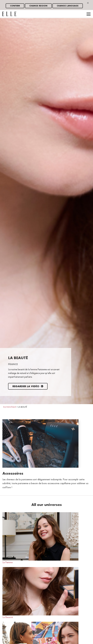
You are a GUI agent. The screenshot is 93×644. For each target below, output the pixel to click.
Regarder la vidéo (28, 386)
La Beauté (40, 593)
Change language (68, 6)
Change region (38, 6)
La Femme (40, 538)
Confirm (15, 6)
